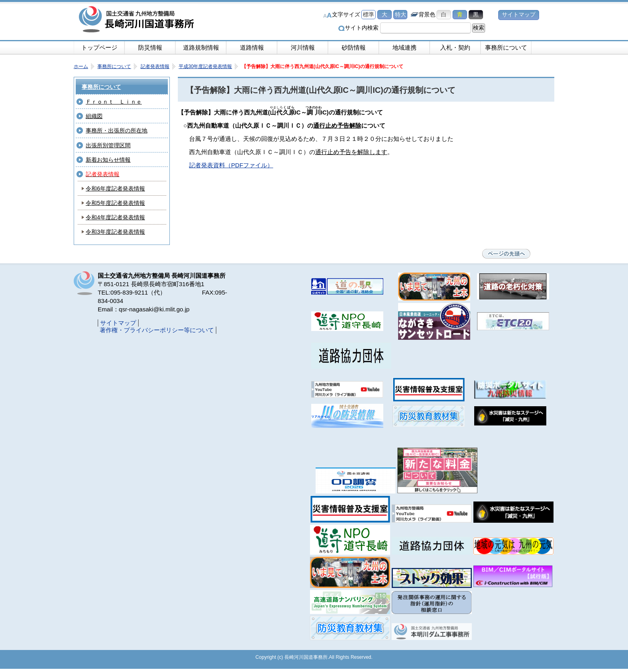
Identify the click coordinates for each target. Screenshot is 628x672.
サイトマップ (519, 15)
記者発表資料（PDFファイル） (231, 165)
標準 (368, 15)
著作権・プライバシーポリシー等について (157, 330)
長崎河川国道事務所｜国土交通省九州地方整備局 (138, 20)
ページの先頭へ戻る (506, 254)
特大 (401, 15)
